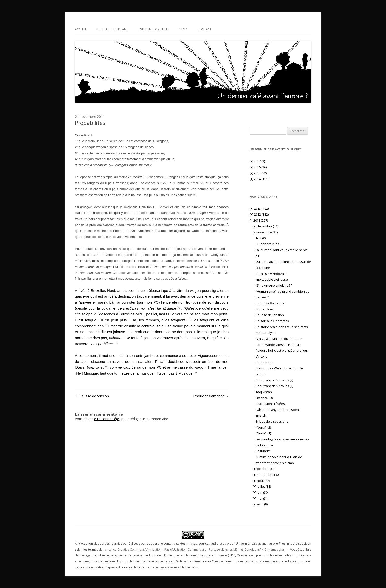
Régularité (263, 451)
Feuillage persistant (112, 29)
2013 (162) (259, 208)
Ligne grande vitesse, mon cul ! (278, 345)
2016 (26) (258, 167)
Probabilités (265, 309)
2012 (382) (259, 214)
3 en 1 (183, 29)
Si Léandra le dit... (269, 244)
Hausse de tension (92, 396)
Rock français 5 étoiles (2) (274, 380)
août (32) (261, 481)
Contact (204, 29)
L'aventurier (265, 362)
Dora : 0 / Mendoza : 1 (272, 274)
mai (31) (260, 498)
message (167, 567)
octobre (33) (264, 469)
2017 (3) (257, 161)
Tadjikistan (264, 392)
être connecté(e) (107, 419)
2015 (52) (258, 173)
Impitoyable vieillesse (272, 279)
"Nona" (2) (263, 427)
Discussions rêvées (270, 404)
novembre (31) (265, 232)
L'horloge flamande (211, 396)
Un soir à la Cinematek (272, 321)
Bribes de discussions (272, 421)
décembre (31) (265, 226)
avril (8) (260, 504)
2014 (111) (259, 179)
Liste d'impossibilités (153, 29)
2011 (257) (259, 220)
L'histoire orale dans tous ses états (282, 327)
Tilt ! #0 (261, 238)
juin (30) (260, 492)
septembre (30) (266, 475)
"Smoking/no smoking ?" (274, 285)
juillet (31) (262, 486)
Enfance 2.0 (264, 398)
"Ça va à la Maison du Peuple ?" (279, 339)
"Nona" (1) (263, 433)
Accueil (81, 29)
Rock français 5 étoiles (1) (274, 386)
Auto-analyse (265, 333)
